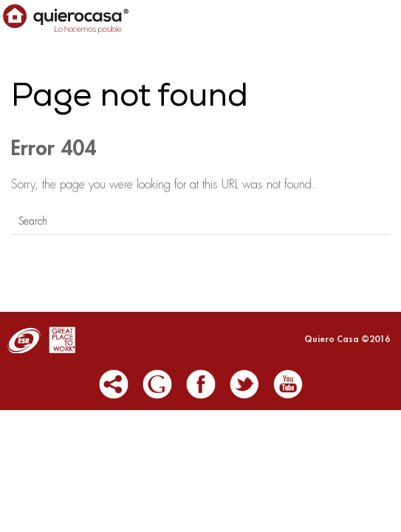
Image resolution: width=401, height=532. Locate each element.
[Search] (200, 221)
